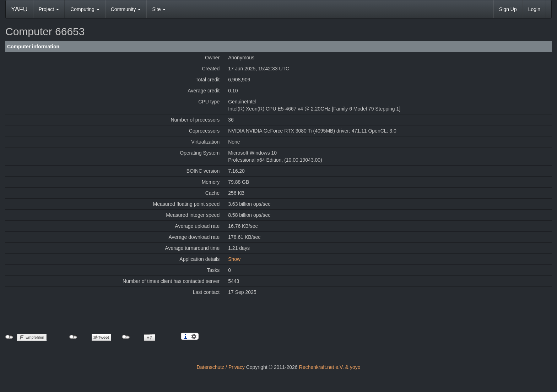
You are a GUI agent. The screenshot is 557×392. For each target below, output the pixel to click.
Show (234, 259)
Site (159, 9)
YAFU (19, 9)
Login (534, 9)
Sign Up (508, 9)
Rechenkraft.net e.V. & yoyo (330, 367)
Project (49, 9)
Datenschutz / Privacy (220, 367)
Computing (85, 9)
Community (126, 9)
